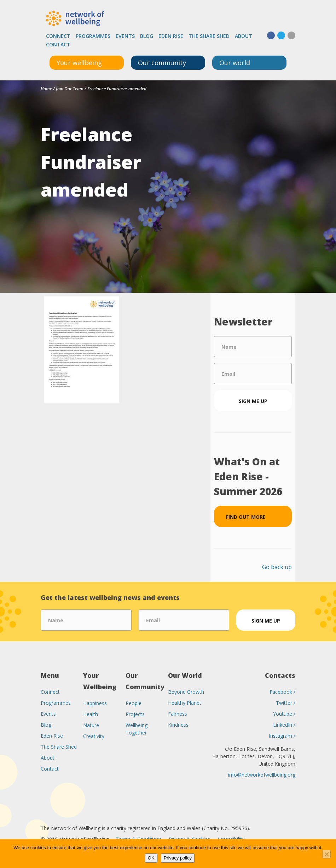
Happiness (95, 703)
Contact (58, 44)
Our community (162, 63)
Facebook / (282, 692)
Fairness (178, 714)
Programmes (93, 36)
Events (125, 36)
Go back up (277, 567)
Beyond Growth (186, 692)
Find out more (246, 517)
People (134, 703)
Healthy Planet (185, 703)
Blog (147, 36)
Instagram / (282, 736)
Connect (58, 36)
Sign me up (253, 401)
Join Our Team (70, 89)
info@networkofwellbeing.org (262, 775)
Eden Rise (171, 36)
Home (46, 89)
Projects (135, 714)
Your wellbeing (79, 63)
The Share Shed (209, 36)
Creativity (94, 736)
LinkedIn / (284, 725)
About (244, 36)
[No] (326, 854)
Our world (235, 63)
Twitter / (286, 703)
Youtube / (284, 714)
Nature (91, 725)
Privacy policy (178, 858)
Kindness (178, 725)
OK (151, 858)
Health (91, 714)
